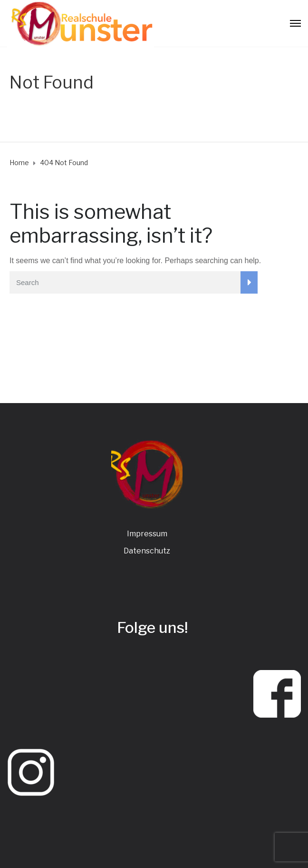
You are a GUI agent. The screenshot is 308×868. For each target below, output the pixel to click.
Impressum (147, 534)
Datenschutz (147, 551)
